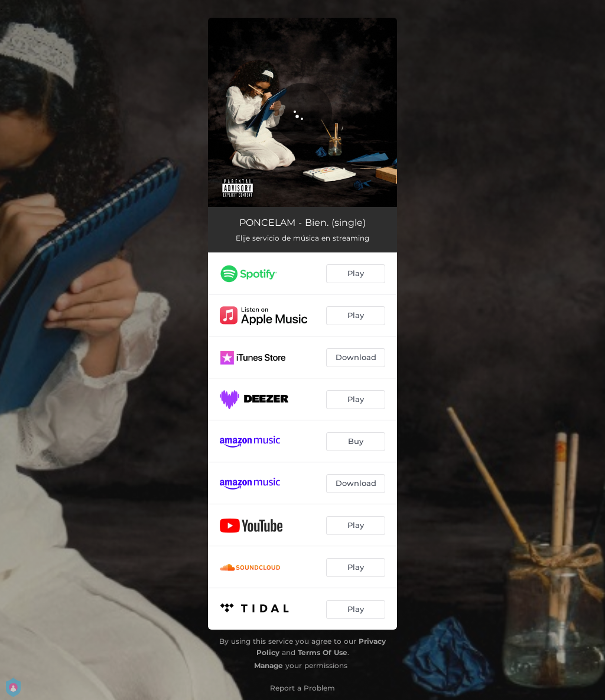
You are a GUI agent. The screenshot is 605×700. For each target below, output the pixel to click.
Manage (269, 665)
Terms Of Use (323, 652)
